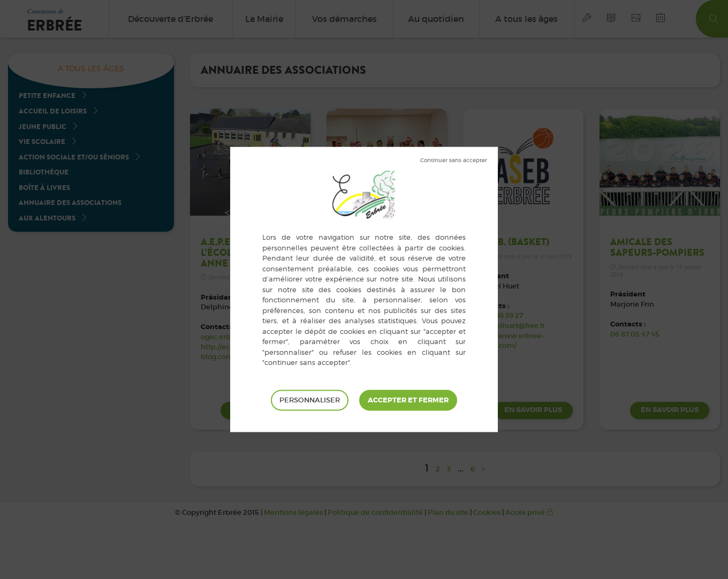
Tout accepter (408, 400)
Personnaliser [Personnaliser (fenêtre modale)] (310, 400)
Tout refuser (454, 161)
